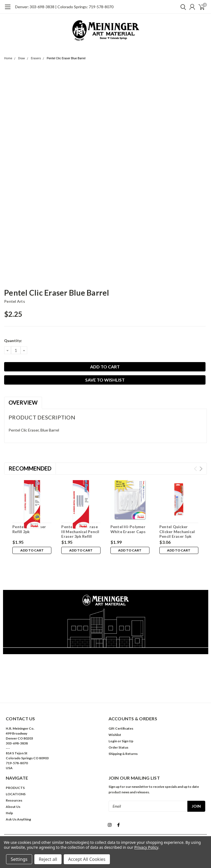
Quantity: (13, 341)
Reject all (48, 859)
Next (201, 469)
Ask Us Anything (18, 795)
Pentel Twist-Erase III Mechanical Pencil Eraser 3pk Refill (80, 531)
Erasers (36, 58)
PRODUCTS (15, 763)
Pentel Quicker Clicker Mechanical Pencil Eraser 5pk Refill (177, 534)
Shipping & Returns (123, 729)
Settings (19, 859)
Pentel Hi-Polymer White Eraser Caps (128, 529)
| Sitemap (127, 820)
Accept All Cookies (87, 859)
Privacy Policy (146, 847)
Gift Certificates (121, 704)
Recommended (30, 468)
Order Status (118, 723)
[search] (182, 7)
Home (8, 58)
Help (9, 788)
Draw (22, 58)
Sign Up (127, 716)
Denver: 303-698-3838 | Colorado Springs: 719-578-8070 (64, 7)
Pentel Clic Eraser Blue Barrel (66, 58)
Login (113, 716)
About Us (13, 782)
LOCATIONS (16, 769)
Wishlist (115, 710)
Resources (14, 776)
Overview (23, 402)
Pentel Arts (15, 301)
